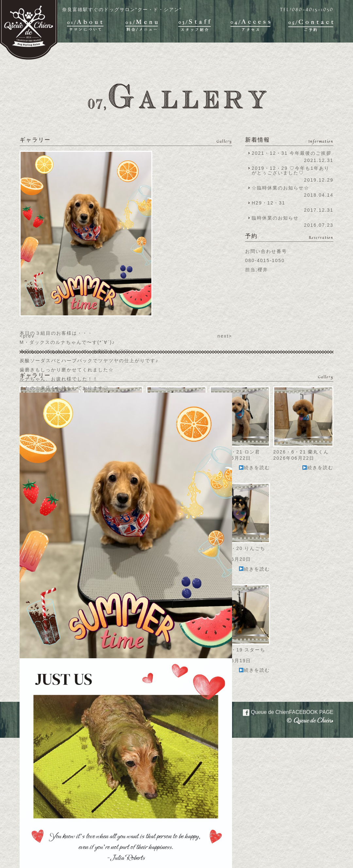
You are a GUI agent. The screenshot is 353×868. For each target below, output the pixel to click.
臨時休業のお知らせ (275, 218)
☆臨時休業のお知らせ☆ (280, 188)
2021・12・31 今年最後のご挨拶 (292, 153)
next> (225, 336)
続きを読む (254, 468)
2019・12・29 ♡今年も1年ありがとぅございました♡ (291, 170)
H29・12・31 (270, 203)
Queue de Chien (284, 712)
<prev (27, 336)
